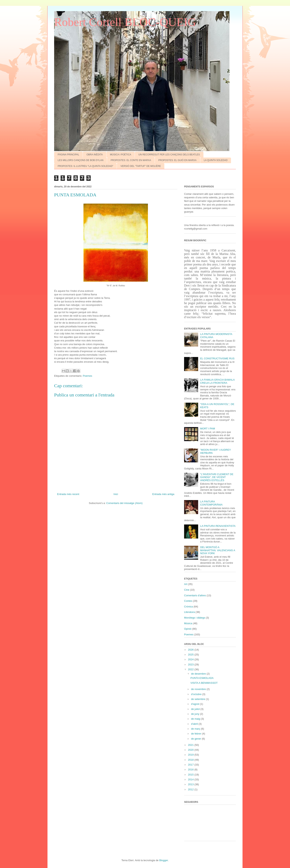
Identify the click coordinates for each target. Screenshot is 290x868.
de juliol (196, 709)
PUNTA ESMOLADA (202, 678)
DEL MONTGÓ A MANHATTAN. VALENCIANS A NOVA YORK (217, 550)
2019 (191, 755)
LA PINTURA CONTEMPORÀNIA (211, 503)
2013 (191, 784)
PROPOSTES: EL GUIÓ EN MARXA (177, 160)
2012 (191, 789)
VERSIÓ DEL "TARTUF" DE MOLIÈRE (141, 166)
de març (196, 729)
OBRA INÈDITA (94, 155)
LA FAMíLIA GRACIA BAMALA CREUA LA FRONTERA (217, 381)
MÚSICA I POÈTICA (121, 155)
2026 (191, 650)
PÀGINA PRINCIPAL (68, 155)
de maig (196, 719)
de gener (196, 739)
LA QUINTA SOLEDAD (216, 160)
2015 (191, 775)
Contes (188, 601)
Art (186, 584)
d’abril (195, 724)
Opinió (188, 629)
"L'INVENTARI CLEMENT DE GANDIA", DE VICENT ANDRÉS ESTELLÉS (217, 477)
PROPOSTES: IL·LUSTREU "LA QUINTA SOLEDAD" (85, 166)
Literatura (189, 612)
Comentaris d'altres (195, 595)
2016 (191, 770)
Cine (187, 590)
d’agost (196, 704)
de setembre (199, 699)
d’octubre (197, 694)
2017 (191, 765)
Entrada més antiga (163, 494)
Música (188, 623)
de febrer (197, 734)
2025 (191, 655)
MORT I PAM (208, 429)
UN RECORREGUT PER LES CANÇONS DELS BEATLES (169, 155)
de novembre (199, 689)
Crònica (188, 607)
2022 (191, 669)
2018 (191, 760)
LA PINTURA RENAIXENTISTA (218, 526)
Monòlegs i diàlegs (195, 618)
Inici (116, 494)
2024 (191, 659)
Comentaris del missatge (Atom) (124, 503)
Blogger (164, 860)
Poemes (88, 376)
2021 (191, 745)
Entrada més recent (68, 494)
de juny (196, 714)
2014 (191, 779)
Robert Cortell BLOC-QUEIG (125, 22)
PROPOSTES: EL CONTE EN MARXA (131, 160)
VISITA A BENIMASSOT (204, 683)
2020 (191, 750)
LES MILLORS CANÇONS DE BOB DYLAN (81, 160)
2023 (191, 665)
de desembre (199, 674)
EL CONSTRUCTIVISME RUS (217, 358)
